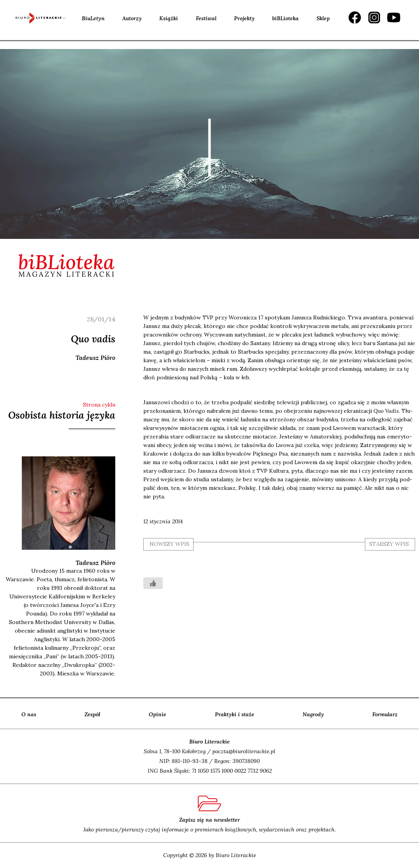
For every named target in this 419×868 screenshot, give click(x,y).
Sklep (323, 18)
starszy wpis (389, 544)
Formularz (385, 714)
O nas (29, 714)
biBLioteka (285, 18)
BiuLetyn (93, 18)
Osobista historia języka (62, 415)
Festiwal (206, 18)
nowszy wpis (169, 544)
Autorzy (132, 18)
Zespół (92, 714)
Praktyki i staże (235, 714)
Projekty (244, 18)
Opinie (158, 714)
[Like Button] (153, 583)
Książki (169, 18)
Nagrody (313, 714)
